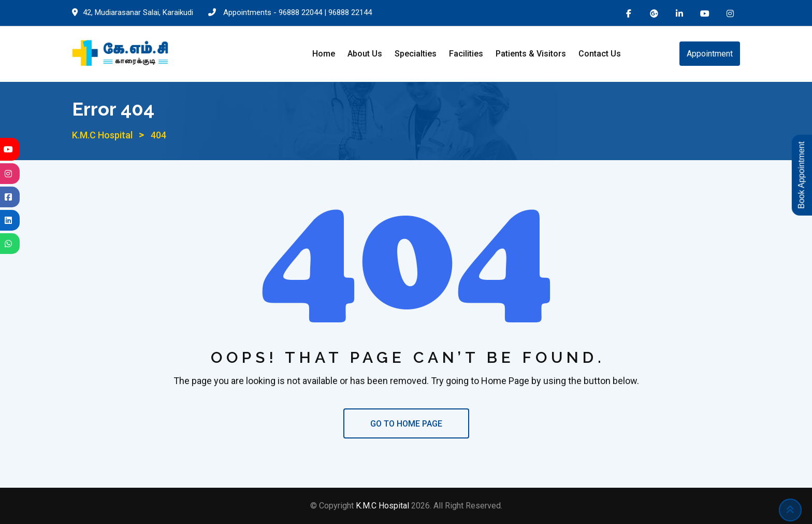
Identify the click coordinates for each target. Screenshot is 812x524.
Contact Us (600, 54)
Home (324, 54)
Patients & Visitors (531, 54)
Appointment (710, 54)
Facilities (466, 54)
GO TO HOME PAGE (406, 424)
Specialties (416, 54)
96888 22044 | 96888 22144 (325, 12)
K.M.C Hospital (383, 506)
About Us (365, 54)
